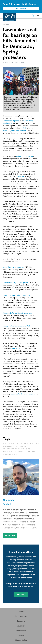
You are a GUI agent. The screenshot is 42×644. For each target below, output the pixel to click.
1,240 (24, 128)
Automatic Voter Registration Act (17, 313)
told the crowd (17, 348)
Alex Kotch (9, 63)
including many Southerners (15, 131)
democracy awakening (28, 452)
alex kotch (24, 446)
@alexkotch (7, 504)
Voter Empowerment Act (14, 267)
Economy (21, 621)
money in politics (31, 443)
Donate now (21, 8)
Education (21, 626)
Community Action (15, 443)
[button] (38, 16)
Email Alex (10, 535)
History (21, 635)
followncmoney (10, 449)
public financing (10, 452)
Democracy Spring (11, 121)
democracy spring (10, 446)
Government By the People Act (16, 282)
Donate (21, 594)
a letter (21, 176)
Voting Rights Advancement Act (16, 326)
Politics (6, 25)
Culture (21, 611)
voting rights (24, 449)
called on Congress (25, 156)
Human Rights (21, 640)
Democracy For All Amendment (16, 295)
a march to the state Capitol (23, 394)
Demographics (21, 616)
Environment (21, 631)
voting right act (10, 454)
